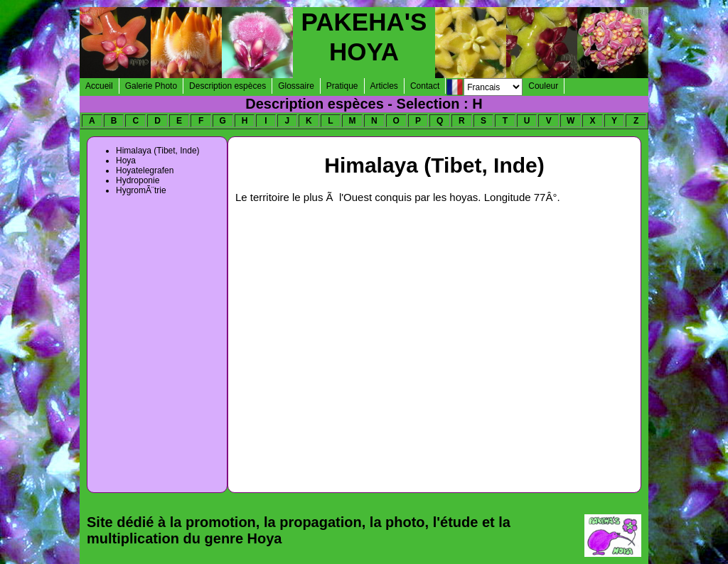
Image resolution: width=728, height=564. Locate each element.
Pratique (342, 86)
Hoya (126, 161)
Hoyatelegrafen (145, 170)
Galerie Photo (151, 86)
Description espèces (227, 86)
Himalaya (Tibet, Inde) (158, 151)
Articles (384, 86)
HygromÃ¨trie (141, 190)
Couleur (543, 86)
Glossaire (296, 86)
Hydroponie (138, 180)
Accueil (99, 86)
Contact (425, 86)
